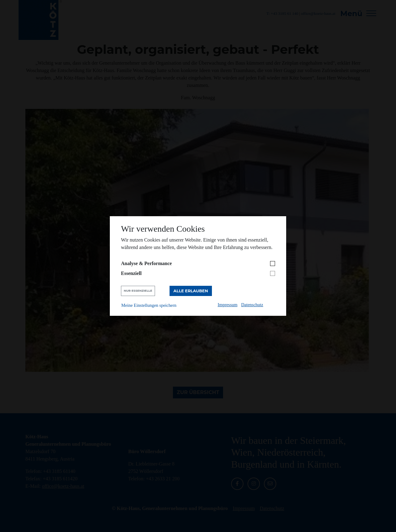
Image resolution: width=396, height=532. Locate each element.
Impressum (228, 305)
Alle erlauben (191, 291)
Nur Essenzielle (138, 291)
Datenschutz (252, 305)
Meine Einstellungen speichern (149, 305)
